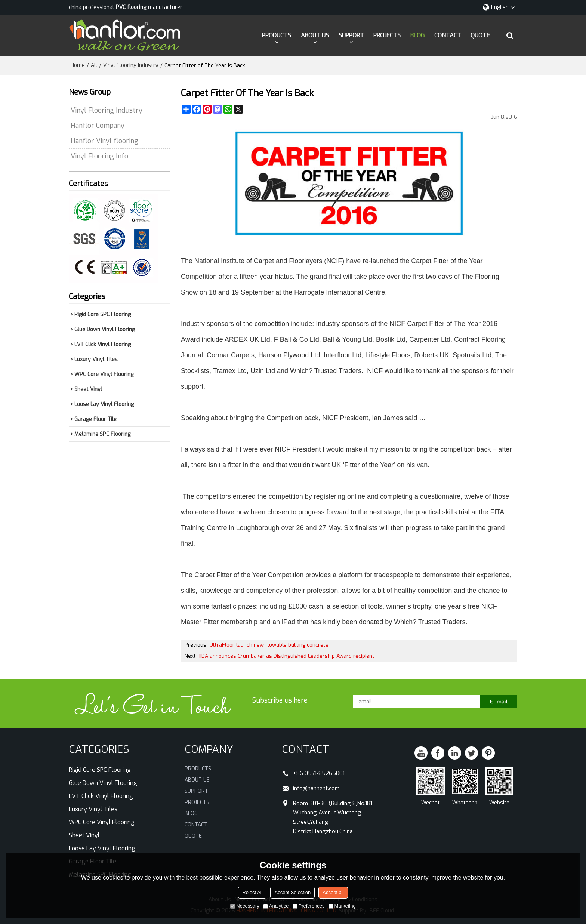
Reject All (252, 892)
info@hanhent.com (316, 788)
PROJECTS (387, 35)
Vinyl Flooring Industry (131, 65)
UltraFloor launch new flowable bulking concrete (269, 645)
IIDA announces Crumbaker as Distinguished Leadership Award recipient (287, 656)
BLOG (417, 35)
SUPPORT (351, 35)
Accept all (333, 892)
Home (78, 65)
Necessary (245, 906)
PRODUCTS (277, 35)
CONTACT (448, 35)
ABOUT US (315, 35)
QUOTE (480, 35)
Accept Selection (292, 892)
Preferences (309, 906)
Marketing (342, 906)
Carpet (204, 575)
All (94, 65)
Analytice (276, 906)
